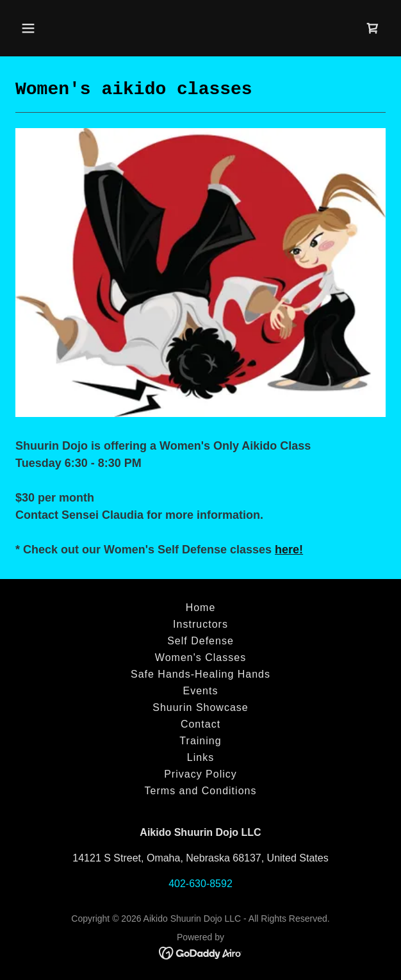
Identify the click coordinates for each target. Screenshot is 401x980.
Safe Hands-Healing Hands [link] (201, 674)
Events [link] (201, 691)
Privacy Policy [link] (201, 774)
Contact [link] (201, 724)
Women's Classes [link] (201, 657)
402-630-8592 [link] (201, 884)
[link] (373, 28)
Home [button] (201, 608)
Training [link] (200, 741)
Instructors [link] (201, 624)
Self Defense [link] (201, 641)
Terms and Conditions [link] (201, 791)
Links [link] (201, 757)
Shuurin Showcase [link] (201, 707)
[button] (58, 28)
